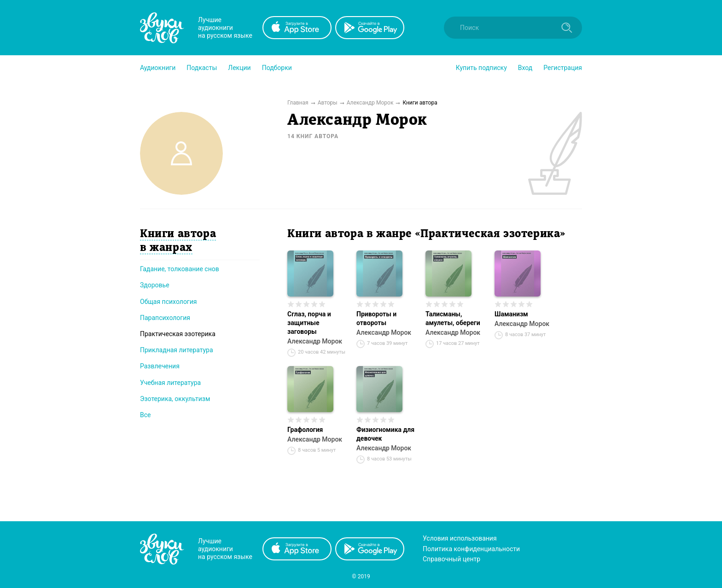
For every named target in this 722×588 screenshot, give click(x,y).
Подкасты (202, 68)
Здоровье (155, 285)
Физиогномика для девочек (385, 434)
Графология (305, 430)
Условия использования (460, 538)
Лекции (239, 68)
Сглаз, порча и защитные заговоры (309, 323)
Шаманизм (511, 314)
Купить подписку (481, 68)
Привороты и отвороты (376, 318)
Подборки (277, 68)
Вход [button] (525, 68)
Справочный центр (451, 559)
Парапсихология (165, 318)
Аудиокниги (158, 68)
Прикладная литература (177, 350)
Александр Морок (315, 341)
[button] (158, 68)
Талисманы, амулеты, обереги (453, 318)
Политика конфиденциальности (471, 549)
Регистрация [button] (563, 68)
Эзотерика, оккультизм (175, 399)
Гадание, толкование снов (180, 269)
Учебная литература (170, 383)
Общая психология (169, 302)
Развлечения (160, 366)
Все (145, 415)
